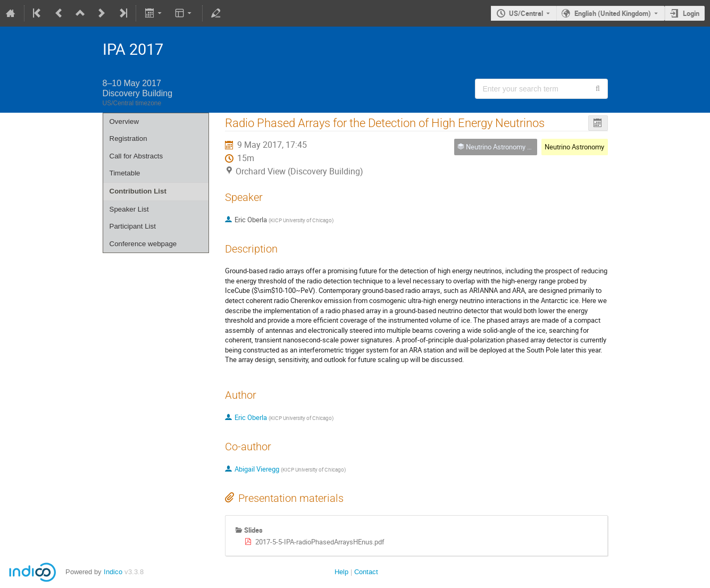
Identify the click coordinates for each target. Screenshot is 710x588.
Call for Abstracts (136, 156)
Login (691, 13)
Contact (366, 572)
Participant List (133, 226)
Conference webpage (143, 244)
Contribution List (138, 191)
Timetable (125, 173)
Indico (113, 572)
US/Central (526, 13)
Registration (128, 138)
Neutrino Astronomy (574, 147)
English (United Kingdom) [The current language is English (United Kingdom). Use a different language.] (613, 13)
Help (341, 572)
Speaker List (129, 209)
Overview (124, 121)
